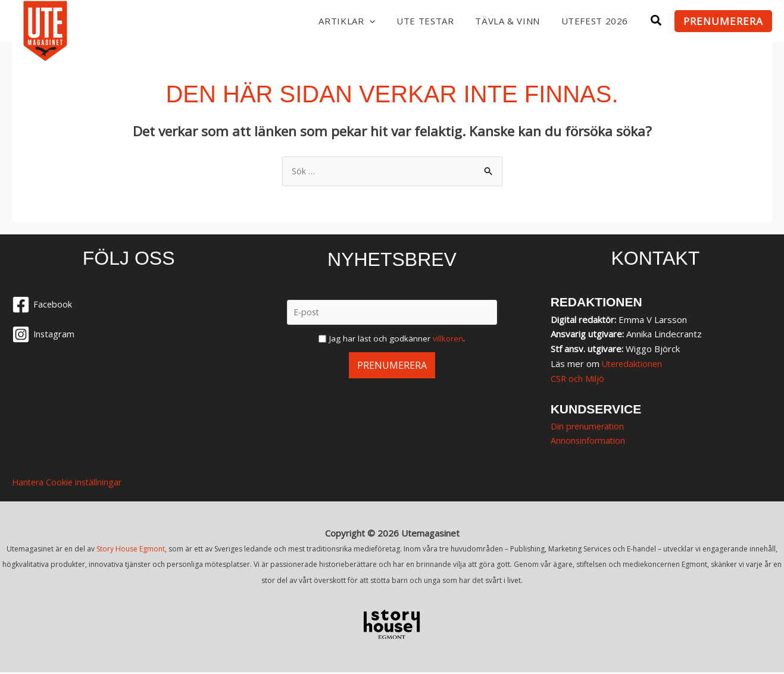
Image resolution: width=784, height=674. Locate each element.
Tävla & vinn (503, 21)
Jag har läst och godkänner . (397, 339)
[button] (364, 21)
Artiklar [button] (339, 21)
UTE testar (419, 21)
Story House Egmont (131, 550)
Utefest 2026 (593, 21)
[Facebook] (129, 306)
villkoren (448, 339)
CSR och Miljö (578, 379)
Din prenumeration (589, 427)
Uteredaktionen (634, 364)
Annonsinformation (589, 441)
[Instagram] (129, 336)
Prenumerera (392, 366)
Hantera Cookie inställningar (69, 484)
